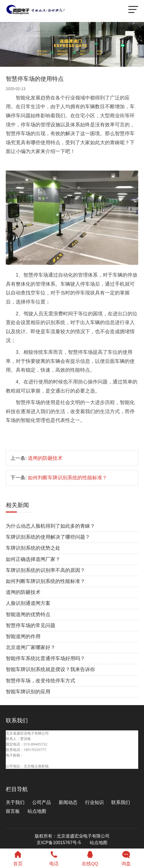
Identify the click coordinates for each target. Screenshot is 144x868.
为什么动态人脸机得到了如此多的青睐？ (50, 526)
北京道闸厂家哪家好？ (31, 647)
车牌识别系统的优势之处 (33, 548)
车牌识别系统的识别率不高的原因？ (45, 570)
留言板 (13, 811)
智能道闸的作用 (23, 636)
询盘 (126, 858)
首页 (18, 858)
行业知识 (94, 802)
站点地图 (37, 811)
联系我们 (121, 802)
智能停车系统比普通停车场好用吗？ (45, 658)
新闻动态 (68, 802)
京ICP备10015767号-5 (59, 843)
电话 (54, 858)
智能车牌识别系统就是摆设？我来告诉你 (50, 669)
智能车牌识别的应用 (28, 692)
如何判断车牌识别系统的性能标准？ (67, 478)
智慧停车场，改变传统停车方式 (40, 681)
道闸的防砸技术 (45, 458)
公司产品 (42, 802)
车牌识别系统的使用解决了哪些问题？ (48, 537)
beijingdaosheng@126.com (28, 761)
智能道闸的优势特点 (28, 614)
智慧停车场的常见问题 (31, 625)
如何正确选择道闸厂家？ (33, 559)
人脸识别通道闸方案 (28, 603)
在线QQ (90, 858)
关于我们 (15, 802)
